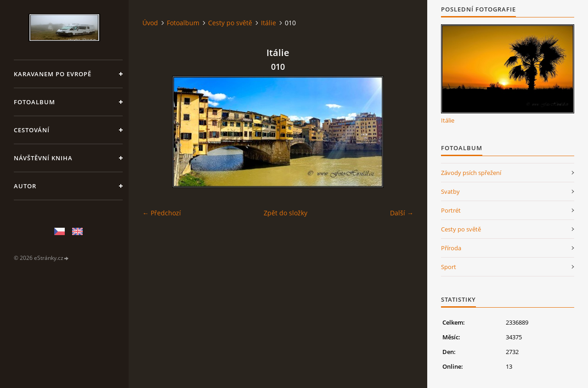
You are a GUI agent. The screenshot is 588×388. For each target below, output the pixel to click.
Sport (449, 267)
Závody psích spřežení (471, 173)
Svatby (450, 191)
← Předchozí (162, 213)
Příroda (451, 248)
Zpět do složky (286, 213)
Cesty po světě (230, 23)
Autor (25, 186)
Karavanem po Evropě (53, 74)
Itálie (269, 23)
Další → (402, 213)
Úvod (150, 23)
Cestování (32, 130)
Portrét (451, 210)
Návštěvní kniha (43, 158)
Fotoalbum (34, 102)
